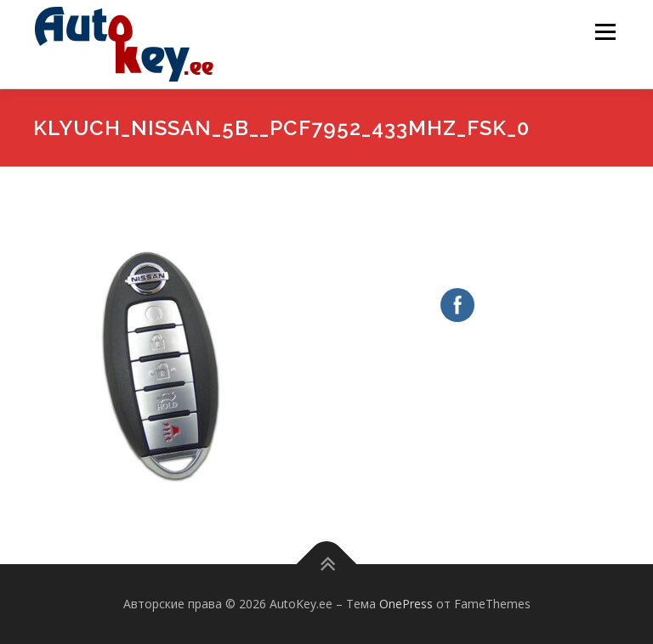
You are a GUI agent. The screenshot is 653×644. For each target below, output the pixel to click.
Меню (605, 31)
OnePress (406, 604)
